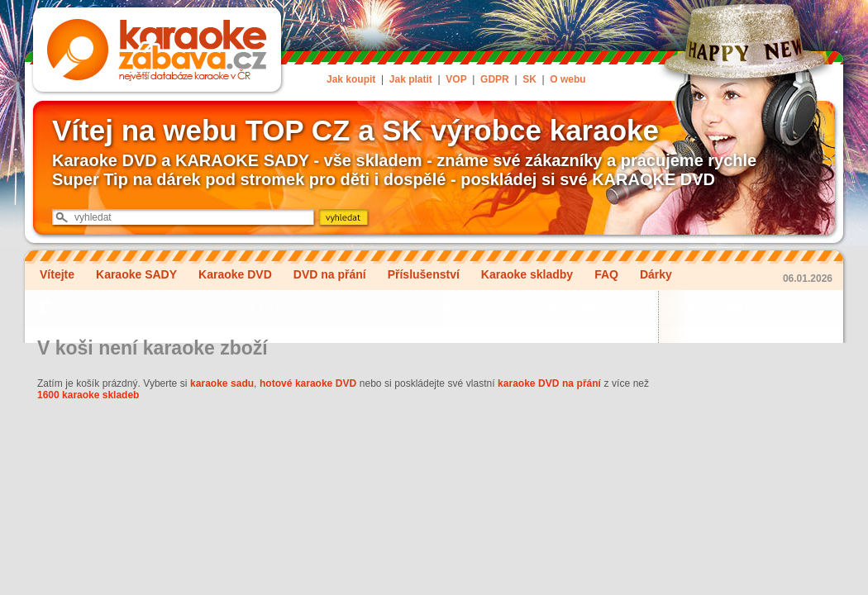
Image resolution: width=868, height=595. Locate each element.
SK (529, 79)
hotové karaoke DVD (308, 383)
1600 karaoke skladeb (88, 395)
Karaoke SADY (136, 274)
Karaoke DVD (235, 274)
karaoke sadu (222, 383)
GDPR (495, 79)
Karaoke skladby (527, 274)
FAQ (606, 274)
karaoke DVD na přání (549, 383)
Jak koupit (351, 79)
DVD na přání (330, 274)
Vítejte (57, 274)
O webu (568, 79)
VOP (456, 79)
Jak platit (411, 79)
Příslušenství (424, 274)
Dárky (656, 274)
